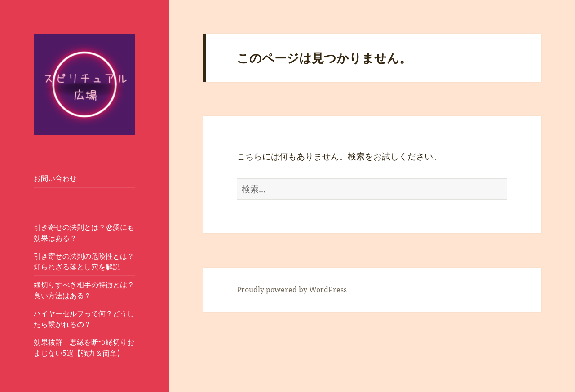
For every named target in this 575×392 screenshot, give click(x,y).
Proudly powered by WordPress (292, 290)
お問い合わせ (55, 178)
